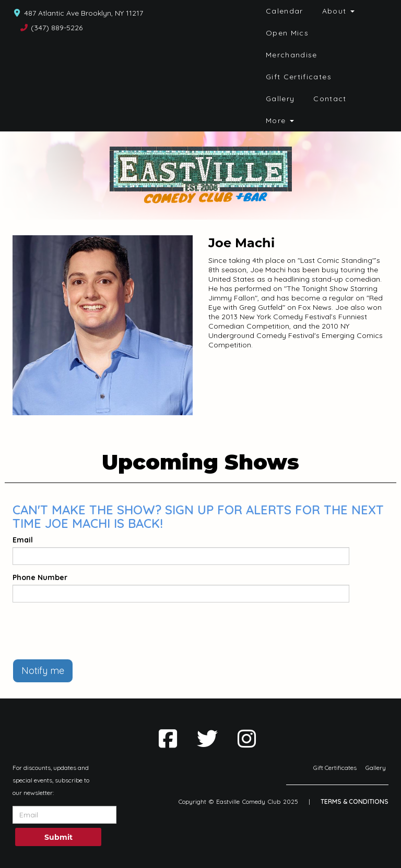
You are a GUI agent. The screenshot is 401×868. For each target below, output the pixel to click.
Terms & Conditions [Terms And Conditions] (355, 801)
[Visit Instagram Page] (247, 739)
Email (23, 540)
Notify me (43, 671)
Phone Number (40, 577)
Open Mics (287, 33)
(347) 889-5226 (57, 28)
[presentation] (92, 631)
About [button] (338, 11)
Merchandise (292, 55)
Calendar (285, 11)
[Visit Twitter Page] (207, 739)
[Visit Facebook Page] (168, 739)
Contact (330, 99)
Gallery (280, 99)
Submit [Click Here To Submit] (58, 837)
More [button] (280, 120)
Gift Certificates (299, 77)
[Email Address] (64, 815)
